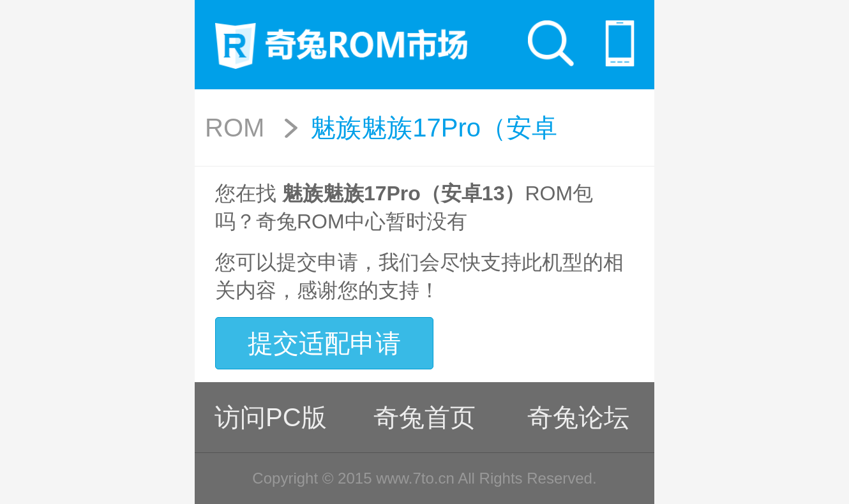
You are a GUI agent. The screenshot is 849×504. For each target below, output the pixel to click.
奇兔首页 (424, 417)
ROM (235, 128)
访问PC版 (271, 417)
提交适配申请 (324, 343)
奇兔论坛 (578, 417)
